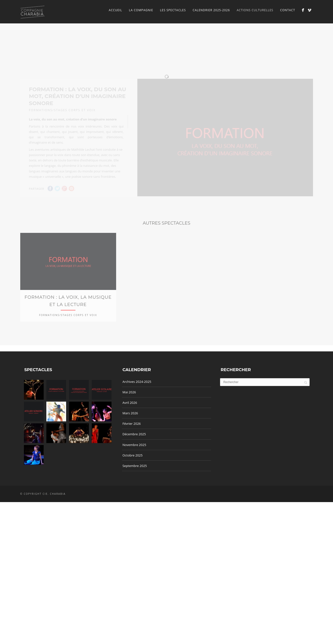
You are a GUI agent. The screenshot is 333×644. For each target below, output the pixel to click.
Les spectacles (173, 10)
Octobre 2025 (132, 484)
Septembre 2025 (135, 495)
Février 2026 (132, 453)
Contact (288, 10)
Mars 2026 (130, 442)
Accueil (116, 10)
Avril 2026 (130, 432)
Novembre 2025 (134, 474)
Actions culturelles (255, 10)
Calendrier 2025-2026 (211, 10)
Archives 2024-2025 (137, 411)
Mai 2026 (129, 421)
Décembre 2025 (134, 463)
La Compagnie (141, 10)
